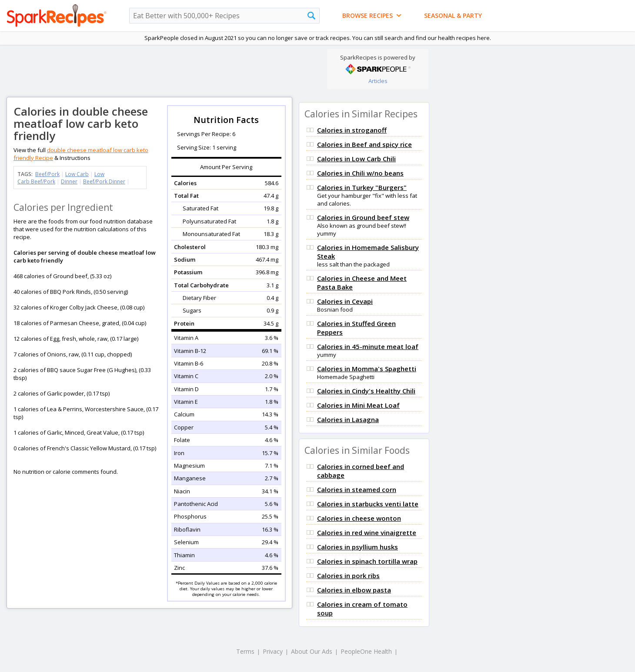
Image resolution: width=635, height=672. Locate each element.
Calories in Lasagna (348, 419)
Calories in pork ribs (348, 576)
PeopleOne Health (366, 651)
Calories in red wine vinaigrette (367, 532)
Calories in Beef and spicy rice (364, 144)
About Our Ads (312, 651)
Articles (378, 81)
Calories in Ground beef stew (363, 217)
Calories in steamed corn (357, 489)
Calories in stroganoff (352, 130)
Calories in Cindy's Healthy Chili (366, 391)
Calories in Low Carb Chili (356, 159)
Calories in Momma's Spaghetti (367, 369)
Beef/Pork (47, 174)
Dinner (69, 181)
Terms (245, 651)
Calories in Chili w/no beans (360, 173)
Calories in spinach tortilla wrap (367, 561)
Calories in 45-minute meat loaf (368, 346)
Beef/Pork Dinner (104, 181)
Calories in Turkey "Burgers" (362, 187)
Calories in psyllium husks (358, 547)
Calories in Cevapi (345, 301)
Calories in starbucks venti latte (368, 504)
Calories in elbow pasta (354, 590)
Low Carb (77, 174)
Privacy (273, 651)
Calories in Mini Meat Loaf (358, 405)
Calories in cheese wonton (359, 518)
